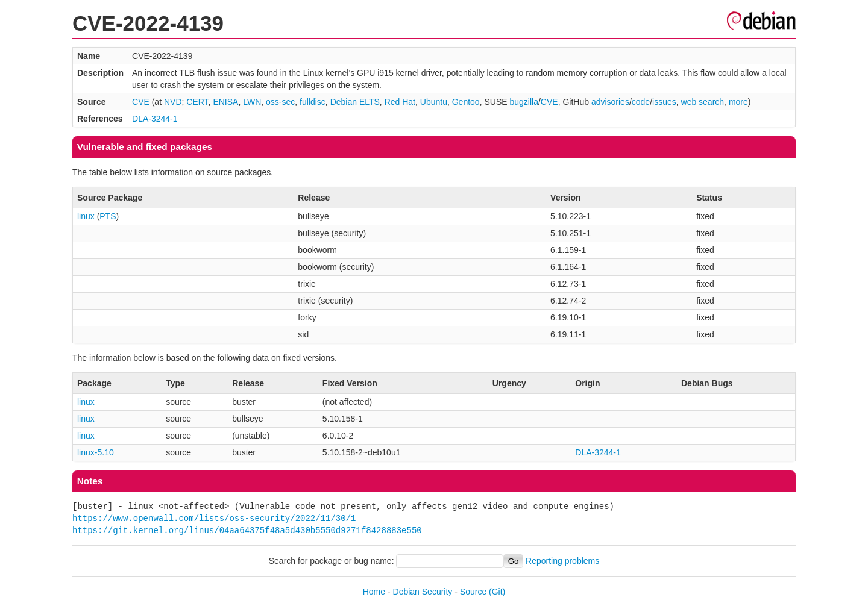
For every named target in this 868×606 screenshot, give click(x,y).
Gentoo (466, 102)
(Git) (497, 592)
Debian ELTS (355, 102)
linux (86, 216)
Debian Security (423, 592)
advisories (610, 102)
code (641, 102)
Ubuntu (434, 102)
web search (703, 102)
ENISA (225, 102)
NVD (173, 102)
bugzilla (524, 102)
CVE (141, 102)
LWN (252, 102)
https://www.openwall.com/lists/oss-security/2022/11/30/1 (214, 518)
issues (664, 102)
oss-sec (280, 102)
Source (473, 592)
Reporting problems (562, 561)
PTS (108, 216)
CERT (197, 102)
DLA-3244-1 (155, 119)
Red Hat (400, 102)
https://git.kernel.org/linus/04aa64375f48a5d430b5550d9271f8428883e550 (247, 530)
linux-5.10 (96, 452)
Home (374, 592)
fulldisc (313, 102)
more (738, 102)
